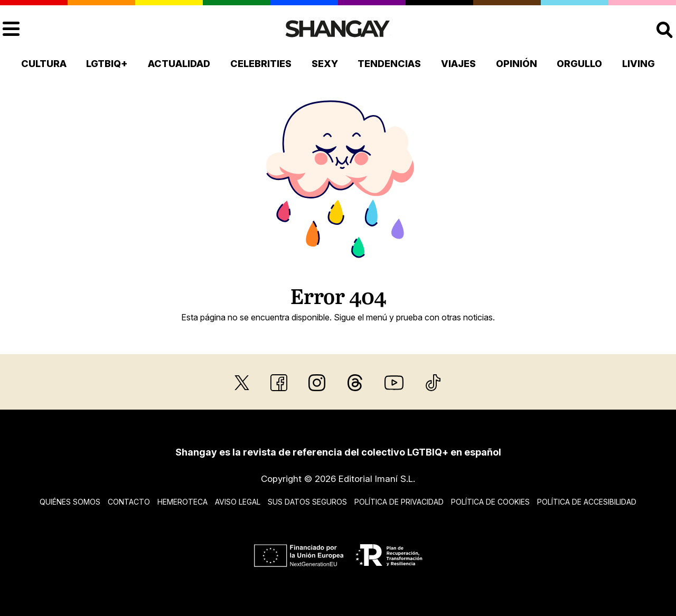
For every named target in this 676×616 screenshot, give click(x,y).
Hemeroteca (182, 502)
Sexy (325, 64)
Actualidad (179, 64)
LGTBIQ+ (107, 64)
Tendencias (389, 64)
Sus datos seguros (307, 502)
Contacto (129, 502)
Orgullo (579, 64)
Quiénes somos (70, 502)
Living (639, 64)
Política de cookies (490, 502)
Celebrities (261, 64)
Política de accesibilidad (587, 502)
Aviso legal (238, 502)
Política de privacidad (399, 502)
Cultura (44, 64)
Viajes (458, 64)
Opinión (517, 64)
